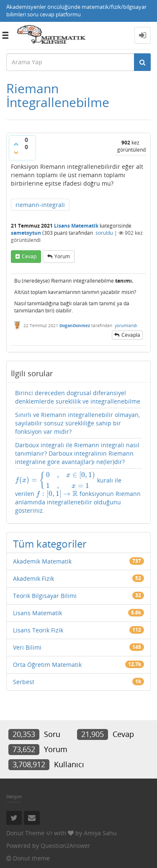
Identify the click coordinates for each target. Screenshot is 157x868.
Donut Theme (25, 833)
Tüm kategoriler (50, 544)
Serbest (24, 682)
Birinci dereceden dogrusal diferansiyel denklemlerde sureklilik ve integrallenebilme (78, 397)
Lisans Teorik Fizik (38, 630)
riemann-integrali (40, 205)
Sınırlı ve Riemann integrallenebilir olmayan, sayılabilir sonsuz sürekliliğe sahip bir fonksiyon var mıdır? (77, 423)
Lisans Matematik (76, 226)
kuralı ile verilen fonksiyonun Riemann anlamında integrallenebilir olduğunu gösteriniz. (78, 493)
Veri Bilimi (27, 647)
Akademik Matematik (42, 561)
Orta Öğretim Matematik (47, 665)
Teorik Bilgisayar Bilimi (45, 596)
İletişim (14, 796)
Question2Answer (66, 846)
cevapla (131, 335)
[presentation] (55, 480)
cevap (29, 256)
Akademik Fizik (33, 578)
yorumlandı (126, 325)
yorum (62, 256)
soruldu (104, 233)
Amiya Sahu (100, 833)
